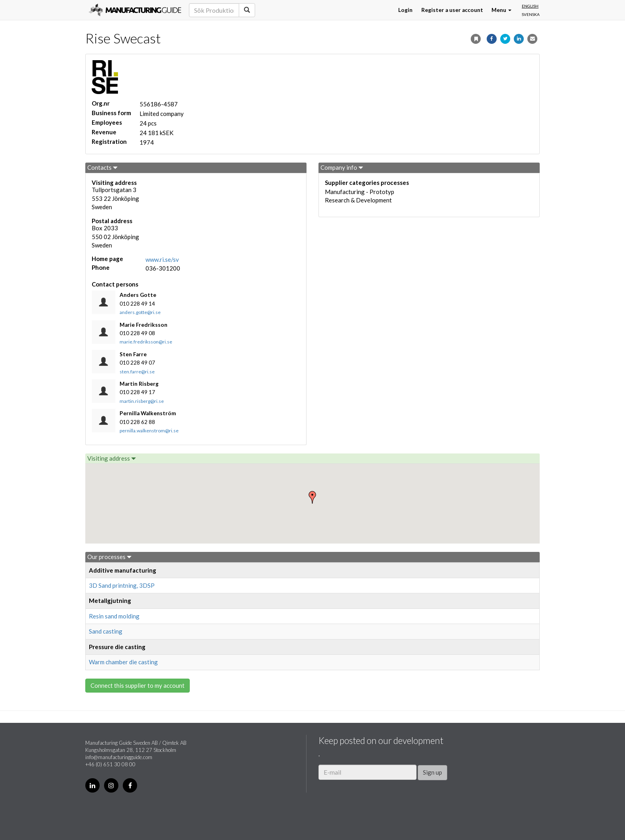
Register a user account (452, 10)
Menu (501, 10)
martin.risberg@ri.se (142, 401)
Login (405, 10)
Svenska (531, 14)
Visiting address (112, 458)
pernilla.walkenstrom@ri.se (149, 431)
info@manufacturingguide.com (119, 757)
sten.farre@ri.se (137, 372)
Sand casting (106, 631)
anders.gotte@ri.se (140, 312)
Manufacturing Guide (135, 10)
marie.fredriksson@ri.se (146, 342)
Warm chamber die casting (123, 662)
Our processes (109, 557)
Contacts (102, 167)
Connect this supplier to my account (138, 685)
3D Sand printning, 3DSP (122, 585)
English (530, 6)
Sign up (432, 772)
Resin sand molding (114, 616)
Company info (342, 167)
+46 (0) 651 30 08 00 (110, 764)
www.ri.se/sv (162, 259)
